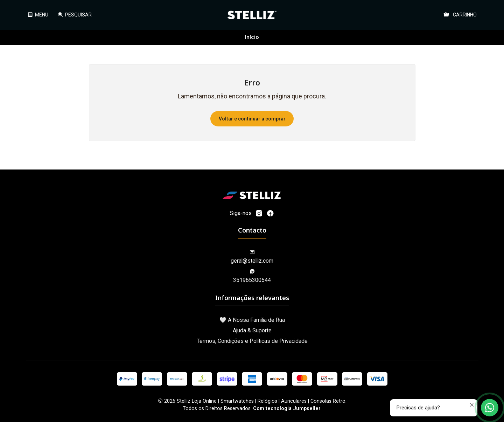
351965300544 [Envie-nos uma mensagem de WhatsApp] (252, 276)
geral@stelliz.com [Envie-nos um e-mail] (252, 257)
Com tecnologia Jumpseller (287, 409)
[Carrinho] (460, 15)
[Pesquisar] (74, 15)
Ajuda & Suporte (252, 330)
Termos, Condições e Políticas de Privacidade (252, 341)
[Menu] (38, 15)
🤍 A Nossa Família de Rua (252, 320)
